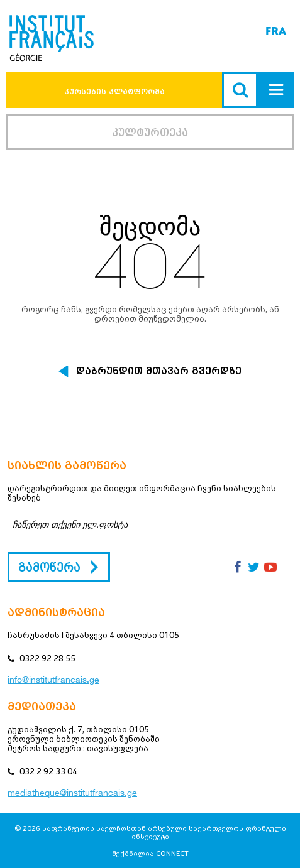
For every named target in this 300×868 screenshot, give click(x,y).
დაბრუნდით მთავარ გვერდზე (159, 371)
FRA (276, 31)
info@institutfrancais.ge (53, 680)
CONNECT (172, 853)
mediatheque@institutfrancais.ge (72, 793)
